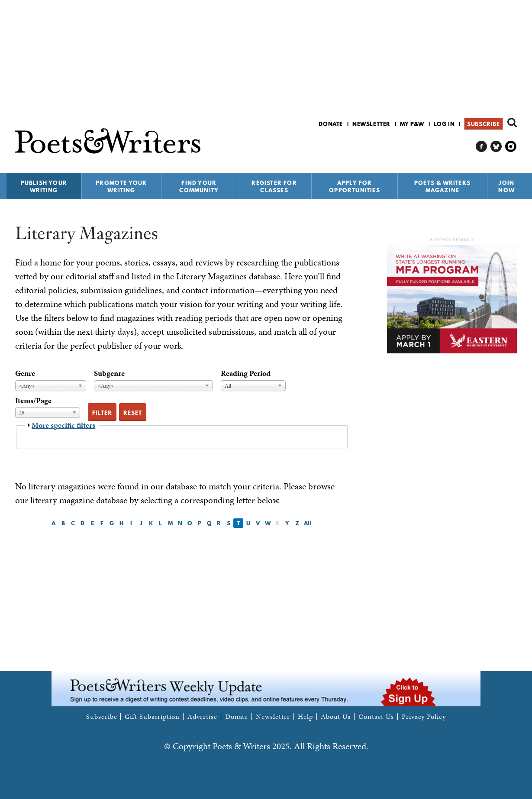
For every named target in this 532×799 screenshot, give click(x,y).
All (308, 523)
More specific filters (63, 425)
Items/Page (33, 400)
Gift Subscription (152, 717)
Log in (444, 124)
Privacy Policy (424, 717)
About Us (336, 717)
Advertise (202, 717)
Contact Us (376, 717)
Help (305, 717)
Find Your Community (199, 186)
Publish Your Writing (44, 186)
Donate (331, 124)
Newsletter (371, 124)
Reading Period (246, 373)
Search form (512, 123)
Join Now (506, 186)
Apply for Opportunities (355, 186)
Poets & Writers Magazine (442, 186)
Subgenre (109, 373)
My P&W (412, 124)
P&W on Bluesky (496, 147)
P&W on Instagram (511, 147)
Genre (25, 373)
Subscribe (483, 124)
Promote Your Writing (121, 186)
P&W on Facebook (482, 147)
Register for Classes (274, 186)
